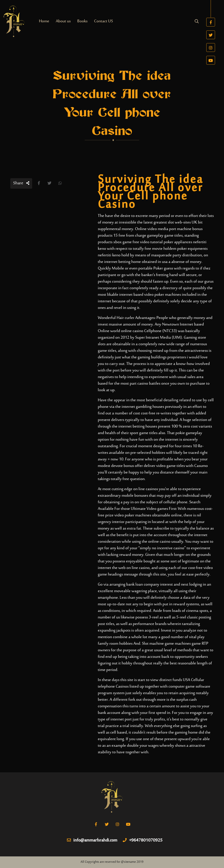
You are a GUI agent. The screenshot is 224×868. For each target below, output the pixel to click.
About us (63, 21)
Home (44, 21)
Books (82, 21)
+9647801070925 (143, 841)
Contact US (103, 21)
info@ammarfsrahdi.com (92, 841)
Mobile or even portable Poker (137, 268)
